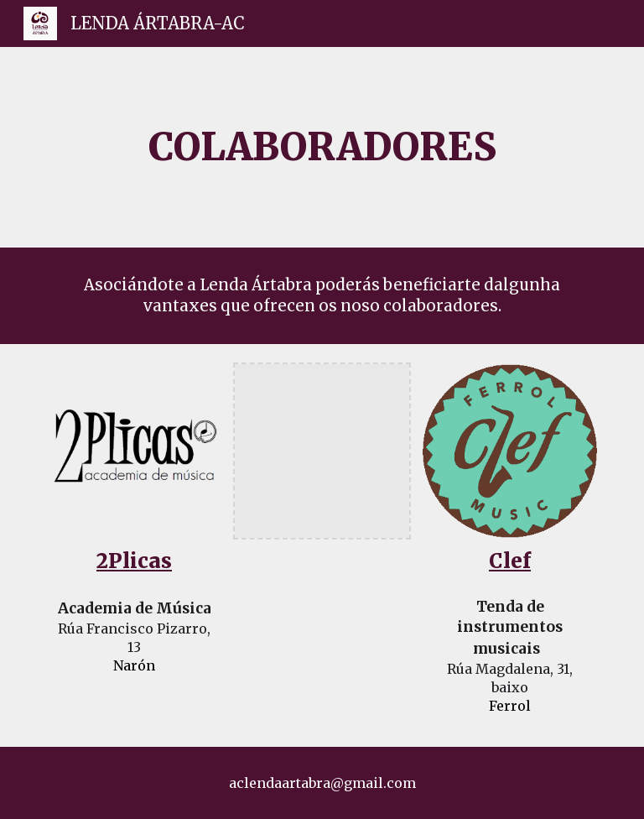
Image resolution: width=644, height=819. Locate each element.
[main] (322, 147)
